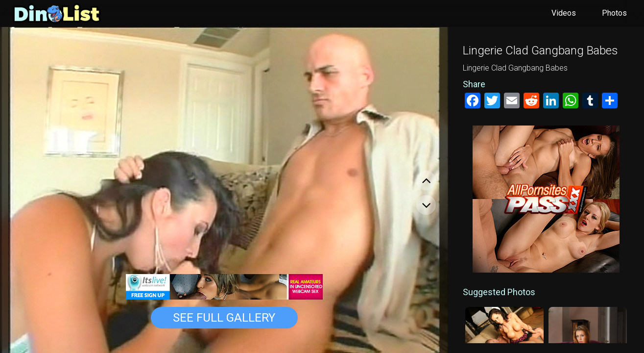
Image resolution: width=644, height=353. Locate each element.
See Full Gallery (224, 318)
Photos (614, 13)
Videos (564, 13)
